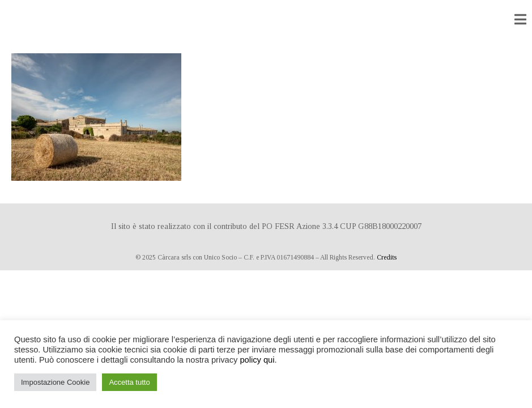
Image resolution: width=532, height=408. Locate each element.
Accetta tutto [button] (129, 382)
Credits (387, 257)
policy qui (257, 360)
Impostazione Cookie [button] (55, 382)
